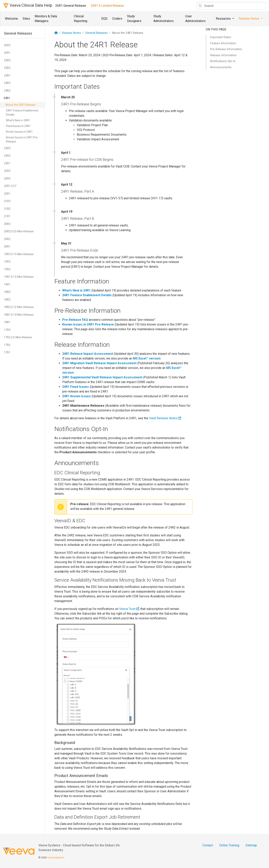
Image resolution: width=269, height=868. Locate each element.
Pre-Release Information (226, 49)
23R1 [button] (7, 163)
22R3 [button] (7, 171)
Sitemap (251, 845)
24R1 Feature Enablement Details (22, 113)
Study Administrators (164, 19)
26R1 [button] (7, 53)
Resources (224, 19)
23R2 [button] (7, 156)
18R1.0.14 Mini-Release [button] (19, 315)
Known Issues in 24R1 (19, 132)
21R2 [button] (7, 209)
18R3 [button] (7, 292)
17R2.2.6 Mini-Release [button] (18, 337)
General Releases (96, 33)
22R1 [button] (7, 194)
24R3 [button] (7, 83)
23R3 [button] (7, 148)
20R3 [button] (7, 224)
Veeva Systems (56, 857)
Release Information (223, 55)
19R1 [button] (7, 284)
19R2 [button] (7, 269)
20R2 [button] (7, 239)
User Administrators (195, 19)
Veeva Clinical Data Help (28, 6)
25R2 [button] (7, 68)
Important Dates (221, 37)
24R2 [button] (7, 91)
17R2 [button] (7, 345)
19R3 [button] (7, 262)
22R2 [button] (7, 178)
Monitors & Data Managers (46, 19)
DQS (104, 19)
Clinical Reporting (81, 19)
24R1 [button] (7, 98)
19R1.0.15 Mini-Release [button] (19, 277)
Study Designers (134, 19)
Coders (117, 19)
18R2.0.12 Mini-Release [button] (19, 307)
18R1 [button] (7, 322)
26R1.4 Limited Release (107, 6)
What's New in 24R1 (18, 120)
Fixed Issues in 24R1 (18, 126)
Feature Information (223, 43)
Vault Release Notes (165, 418)
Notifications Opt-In (223, 61)
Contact (208, 845)
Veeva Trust (129, 609)
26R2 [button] (7, 45)
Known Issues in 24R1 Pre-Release (22, 139)
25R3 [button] (7, 60)
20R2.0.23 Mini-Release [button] (19, 231)
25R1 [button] (7, 75)
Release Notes (249, 19)
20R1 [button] (7, 246)
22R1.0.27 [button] (10, 186)
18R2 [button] (7, 300)
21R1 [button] (7, 216)
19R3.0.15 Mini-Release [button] (19, 254)
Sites (26, 19)
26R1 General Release (71, 6)
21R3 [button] (7, 201)
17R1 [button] (7, 352)
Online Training (229, 845)
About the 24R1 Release (21, 105)
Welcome (11, 19)
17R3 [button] (7, 330)
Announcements (221, 67)
